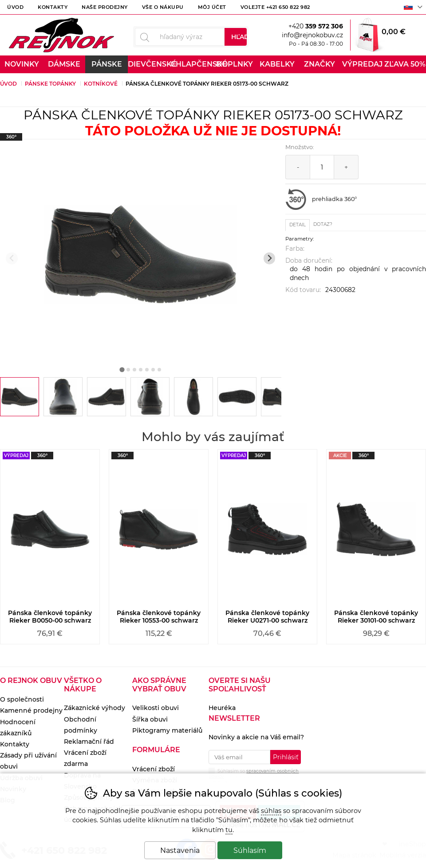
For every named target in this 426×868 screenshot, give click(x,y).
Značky (319, 64)
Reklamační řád (89, 742)
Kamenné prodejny (31, 710)
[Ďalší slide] (270, 258)
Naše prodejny (105, 7)
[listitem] (20, 397)
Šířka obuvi (150, 719)
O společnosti (22, 699)
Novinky (22, 64)
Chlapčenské (192, 64)
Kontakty (53, 7)
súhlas (271, 811)
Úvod (15, 7)
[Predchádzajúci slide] (12, 258)
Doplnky (235, 64)
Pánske (107, 64)
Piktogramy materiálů (167, 730)
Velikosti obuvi (156, 708)
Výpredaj (362, 64)
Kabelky (277, 64)
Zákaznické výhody (95, 708)
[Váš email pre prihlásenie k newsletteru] (239, 757)
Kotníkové (101, 84)
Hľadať (239, 37)
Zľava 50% (405, 64)
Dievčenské (149, 64)
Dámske (64, 64)
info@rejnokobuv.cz (312, 35)
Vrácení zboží (154, 769)
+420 (316, 26)
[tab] (122, 369)
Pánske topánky (50, 84)
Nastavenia (180, 850)
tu (229, 830)
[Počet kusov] (322, 167)
